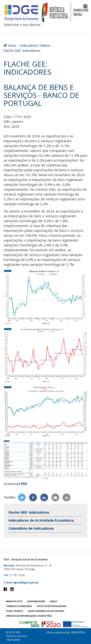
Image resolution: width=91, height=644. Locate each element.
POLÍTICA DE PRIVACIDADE (52, 606)
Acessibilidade (36, 601)
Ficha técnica (15, 611)
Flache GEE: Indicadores (29, 512)
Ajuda (54, 601)
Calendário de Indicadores (31, 528)
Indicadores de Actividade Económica (41, 520)
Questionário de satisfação (46, 611)
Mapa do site (14, 601)
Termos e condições (19, 606)
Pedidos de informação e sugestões (29, 616)
